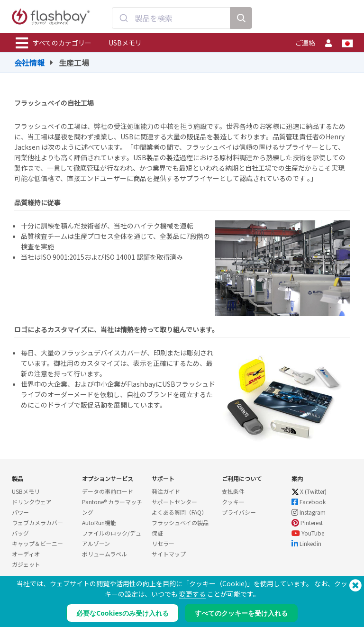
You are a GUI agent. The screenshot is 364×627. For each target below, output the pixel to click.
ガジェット (26, 564)
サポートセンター (174, 502)
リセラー (163, 543)
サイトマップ (169, 554)
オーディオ (26, 554)
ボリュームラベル (105, 554)
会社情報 (29, 63)
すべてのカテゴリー (54, 43)
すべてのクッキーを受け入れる (241, 613)
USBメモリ (125, 43)
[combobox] (171, 18)
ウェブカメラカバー (37, 522)
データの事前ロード (108, 491)
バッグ (20, 533)
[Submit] (123, 18)
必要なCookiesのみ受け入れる (122, 613)
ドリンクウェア (32, 502)
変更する (192, 594)
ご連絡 (305, 43)
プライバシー (239, 512)
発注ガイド (166, 491)
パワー (20, 512)
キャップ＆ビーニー (37, 543)
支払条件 (233, 491)
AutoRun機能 (99, 522)
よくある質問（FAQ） (179, 512)
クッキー (233, 502)
